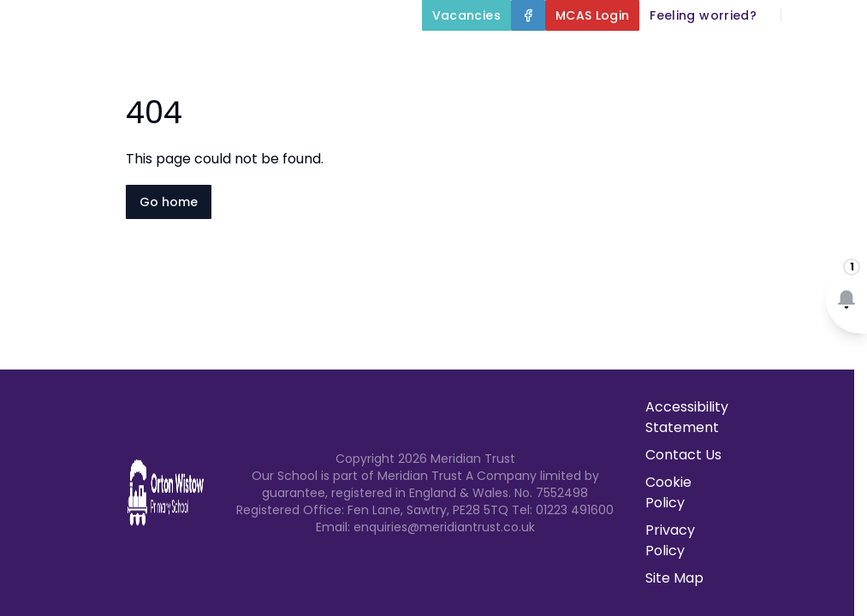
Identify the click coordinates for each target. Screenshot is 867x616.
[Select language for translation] (840, 15)
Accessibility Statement (687, 417)
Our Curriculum (790, 55)
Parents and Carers (555, 96)
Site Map (674, 578)
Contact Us (817, 96)
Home (386, 55)
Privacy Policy (670, 540)
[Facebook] (528, 15)
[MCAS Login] (593, 15)
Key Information (626, 55)
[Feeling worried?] (703, 15)
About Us (483, 55)
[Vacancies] (466, 15)
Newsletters (707, 96)
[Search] (804, 15)
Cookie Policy (668, 492)
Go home (169, 202)
